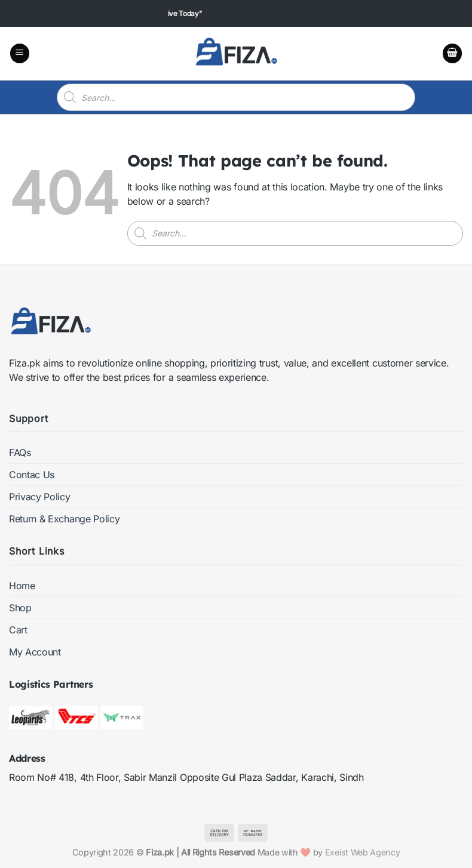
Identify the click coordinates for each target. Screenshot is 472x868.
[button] (20, 53)
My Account (35, 652)
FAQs (20, 453)
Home (22, 586)
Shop (20, 608)
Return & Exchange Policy (64, 519)
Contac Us (32, 475)
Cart (18, 630)
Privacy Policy (40, 497)
